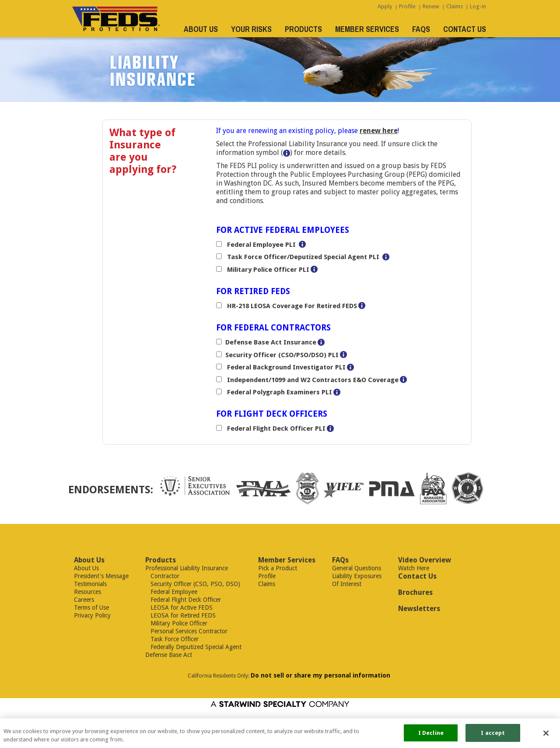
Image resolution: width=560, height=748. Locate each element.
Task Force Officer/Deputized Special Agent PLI (302, 257)
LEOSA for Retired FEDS (180, 615)
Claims (455, 6)
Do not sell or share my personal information (320, 675)
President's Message (101, 576)
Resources (87, 592)
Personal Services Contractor (186, 631)
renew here (379, 131)
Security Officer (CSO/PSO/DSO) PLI (282, 355)
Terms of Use (91, 608)
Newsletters (419, 609)
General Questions (357, 568)
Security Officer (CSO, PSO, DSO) (193, 584)
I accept (493, 736)
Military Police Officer (176, 623)
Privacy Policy (92, 615)
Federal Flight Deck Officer (183, 600)
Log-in (478, 6)
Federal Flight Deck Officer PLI (275, 428)
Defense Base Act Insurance (271, 342)
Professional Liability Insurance (187, 568)
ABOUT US (201, 29)
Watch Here (414, 568)
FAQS (421, 29)
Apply (385, 6)
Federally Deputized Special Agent (193, 647)
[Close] (546, 736)
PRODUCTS (303, 29)
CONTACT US (465, 29)
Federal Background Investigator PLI (285, 367)
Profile (407, 6)
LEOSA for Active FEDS (179, 608)
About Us (86, 568)
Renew (431, 6)
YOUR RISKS (251, 29)
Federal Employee (171, 592)
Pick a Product (278, 568)
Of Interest (347, 584)
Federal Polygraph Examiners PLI (279, 392)
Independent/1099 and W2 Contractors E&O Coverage (312, 380)
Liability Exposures (357, 576)
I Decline (431, 736)
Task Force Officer (172, 639)
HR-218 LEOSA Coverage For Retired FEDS (291, 306)
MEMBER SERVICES (367, 29)
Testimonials (90, 584)
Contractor (162, 576)
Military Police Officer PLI (267, 270)
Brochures (415, 592)
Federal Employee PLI (261, 245)
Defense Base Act (169, 655)
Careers (84, 600)
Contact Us (417, 576)
